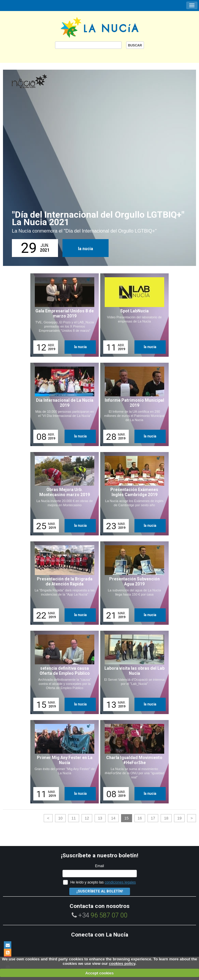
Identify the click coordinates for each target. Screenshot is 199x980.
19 (179, 818)
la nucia (86, 249)
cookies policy (122, 963)
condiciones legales (120, 882)
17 (153, 818)
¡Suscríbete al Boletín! (100, 891)
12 (87, 818)
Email (99, 866)
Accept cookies (99, 973)
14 (113, 818)
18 (166, 818)
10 (60, 818)
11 (73, 818)
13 (100, 818)
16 (140, 818)
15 (126, 818)
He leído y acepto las (103, 882)
